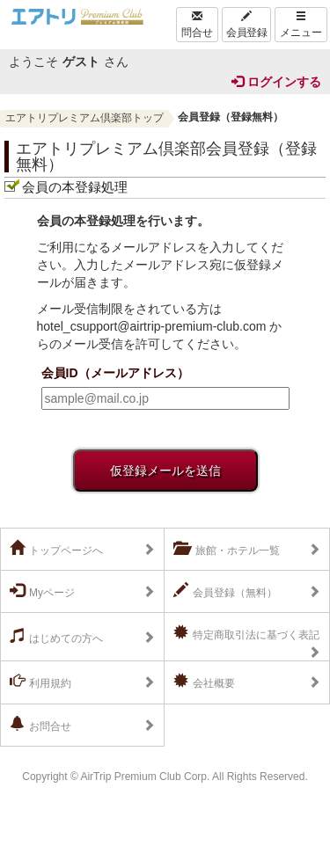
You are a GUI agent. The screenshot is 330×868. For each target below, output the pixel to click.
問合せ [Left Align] (197, 25)
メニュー (301, 25)
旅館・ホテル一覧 (227, 549)
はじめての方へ (56, 637)
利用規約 (40, 682)
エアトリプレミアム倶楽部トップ (84, 118)
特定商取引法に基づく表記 (246, 633)
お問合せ (40, 725)
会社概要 (204, 682)
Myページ (42, 591)
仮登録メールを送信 (165, 470)
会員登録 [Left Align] (246, 25)
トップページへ (56, 549)
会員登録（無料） (225, 591)
